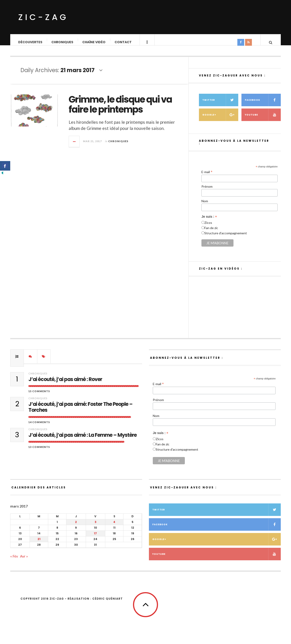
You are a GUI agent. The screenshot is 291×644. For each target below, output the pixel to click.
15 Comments (39, 396)
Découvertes (30, 42)
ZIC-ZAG (43, 17)
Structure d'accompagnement (226, 238)
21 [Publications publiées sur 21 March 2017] (39, 544)
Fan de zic (211, 232)
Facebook (263, 105)
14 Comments (39, 427)
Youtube (263, 119)
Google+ (220, 119)
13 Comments (39, 451)
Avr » (24, 561)
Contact (123, 42)
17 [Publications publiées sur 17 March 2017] (95, 538)
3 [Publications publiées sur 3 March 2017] (95, 527)
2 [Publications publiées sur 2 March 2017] (76, 527)
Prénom (207, 191)
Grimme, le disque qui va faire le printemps (120, 109)
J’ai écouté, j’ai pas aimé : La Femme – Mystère (83, 440)
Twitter (220, 105)
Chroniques (63, 42)
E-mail (207, 176)
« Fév (14, 561)
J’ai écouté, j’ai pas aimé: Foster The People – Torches (80, 412)
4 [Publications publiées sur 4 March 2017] (114, 527)
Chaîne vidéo (94, 42)
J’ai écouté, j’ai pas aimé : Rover (65, 384)
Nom (205, 206)
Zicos (208, 227)
